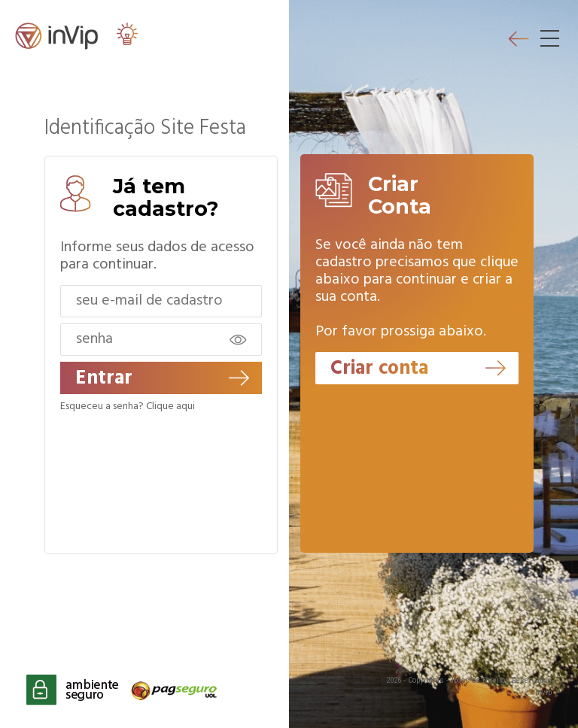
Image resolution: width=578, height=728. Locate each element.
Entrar (162, 379)
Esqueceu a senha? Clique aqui (128, 407)
